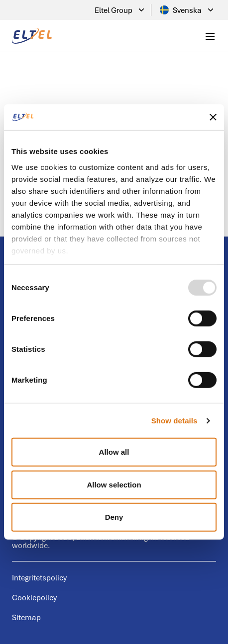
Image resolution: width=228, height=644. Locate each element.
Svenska (188, 10)
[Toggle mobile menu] (210, 36)
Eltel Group (120, 10)
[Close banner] (213, 117)
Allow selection (114, 485)
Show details (174, 421)
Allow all (114, 452)
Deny (114, 517)
